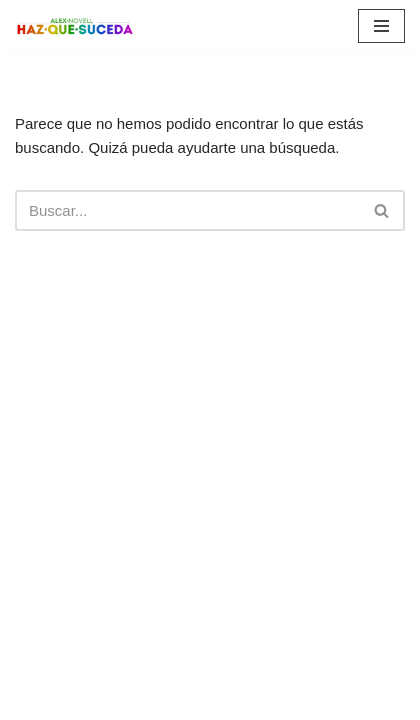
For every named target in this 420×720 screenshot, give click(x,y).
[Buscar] (187, 210)
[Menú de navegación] (381, 26)
